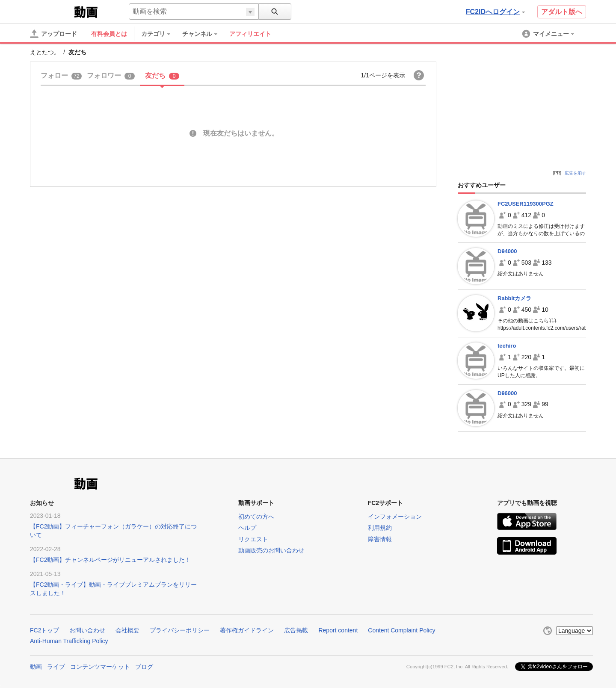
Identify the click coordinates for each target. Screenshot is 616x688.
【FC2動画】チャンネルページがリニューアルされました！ (110, 560)
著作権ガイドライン (247, 630)
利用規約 (380, 528)
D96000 (507, 393)
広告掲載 (296, 630)
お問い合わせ (87, 630)
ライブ (56, 667)
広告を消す (575, 173)
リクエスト (253, 539)
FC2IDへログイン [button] (495, 12)
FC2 (51, 11)
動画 (36, 667)
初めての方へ (256, 517)
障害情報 (380, 539)
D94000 (507, 251)
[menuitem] (160, 34)
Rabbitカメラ (514, 298)
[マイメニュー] (549, 34)
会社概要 (127, 630)
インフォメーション (395, 517)
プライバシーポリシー (180, 630)
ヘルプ (247, 528)
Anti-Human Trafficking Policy (69, 641)
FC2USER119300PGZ (526, 204)
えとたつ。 (45, 52)
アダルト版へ (562, 12)
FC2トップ (44, 630)
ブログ (144, 667)
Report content (338, 630)
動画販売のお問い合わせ (271, 550)
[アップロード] (53, 34)
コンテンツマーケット (100, 667)
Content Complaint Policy (401, 630)
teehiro (507, 346)
